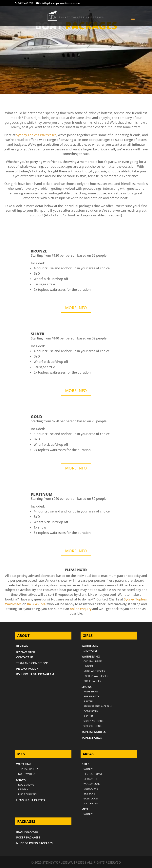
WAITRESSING (91, 656)
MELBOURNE (91, 789)
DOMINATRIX (91, 711)
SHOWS (87, 687)
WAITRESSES (90, 646)
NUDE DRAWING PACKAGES (34, 843)
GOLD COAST (91, 799)
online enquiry (81, 609)
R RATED (88, 701)
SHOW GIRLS (91, 651)
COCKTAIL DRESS (93, 661)
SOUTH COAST (92, 803)
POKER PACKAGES (28, 837)
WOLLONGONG (92, 784)
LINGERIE (89, 666)
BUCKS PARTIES (92, 681)
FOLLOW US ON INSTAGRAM (35, 674)
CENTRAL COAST (93, 774)
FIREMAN (23, 789)
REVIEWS (22, 646)
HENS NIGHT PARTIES (31, 800)
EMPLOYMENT (26, 651)
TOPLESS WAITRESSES (96, 676)
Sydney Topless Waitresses (36, 135)
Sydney (88, 769)
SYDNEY (88, 814)
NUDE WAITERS (27, 774)
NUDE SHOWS (26, 785)
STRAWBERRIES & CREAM (98, 706)
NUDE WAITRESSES (94, 671)
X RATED (88, 716)
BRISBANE (89, 794)
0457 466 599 (26, 3)
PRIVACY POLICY (27, 669)
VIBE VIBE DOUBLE (94, 726)
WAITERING (24, 764)
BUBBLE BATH (92, 696)
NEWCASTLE (90, 779)
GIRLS (85, 764)
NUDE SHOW (91, 692)
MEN (85, 809)
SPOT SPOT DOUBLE (95, 721)
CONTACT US (25, 657)
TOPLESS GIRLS (92, 738)
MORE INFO (76, 308)
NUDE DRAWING (27, 794)
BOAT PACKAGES (27, 832)
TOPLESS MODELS (94, 732)
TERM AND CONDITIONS (32, 663)
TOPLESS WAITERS (28, 769)
